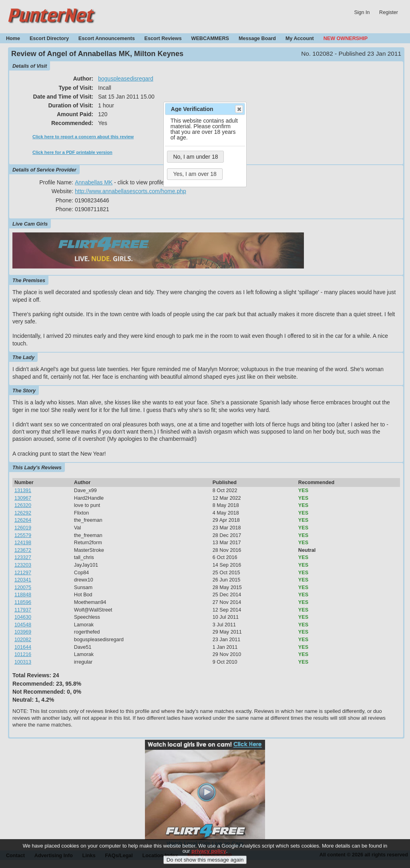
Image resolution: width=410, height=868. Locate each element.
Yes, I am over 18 (195, 174)
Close (239, 109)
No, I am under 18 (195, 157)
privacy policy (209, 857)
